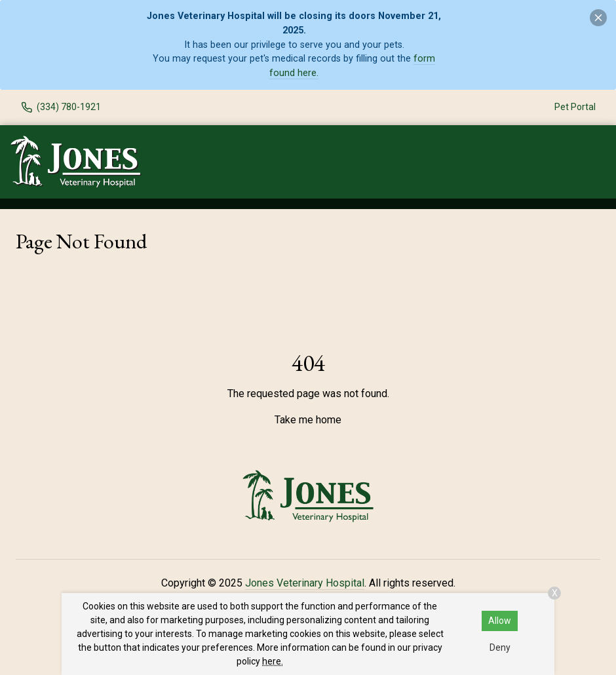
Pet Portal (575, 107)
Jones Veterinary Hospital (305, 583)
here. (273, 661)
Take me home (308, 420)
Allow (500, 621)
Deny (500, 647)
